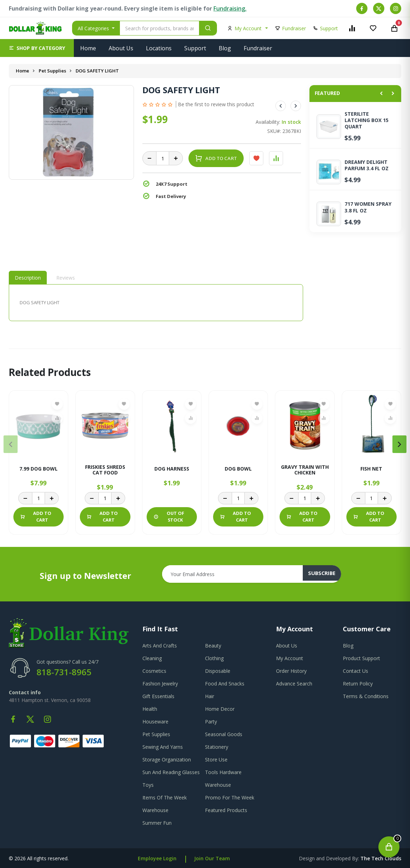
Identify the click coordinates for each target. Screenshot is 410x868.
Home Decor (220, 709)
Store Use (216, 759)
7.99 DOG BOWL (39, 469)
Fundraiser (258, 48)
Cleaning (152, 658)
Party (211, 722)
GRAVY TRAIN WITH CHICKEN (305, 469)
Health (150, 709)
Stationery (217, 747)
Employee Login (157, 858)
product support (361, 658)
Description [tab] (28, 278)
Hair (210, 696)
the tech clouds (381, 858)
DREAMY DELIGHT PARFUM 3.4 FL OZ (367, 165)
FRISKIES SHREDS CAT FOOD (105, 469)
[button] (37, 48)
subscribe (326, 574)
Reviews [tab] (66, 278)
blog (348, 646)
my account (290, 658)
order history (291, 671)
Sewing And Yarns (163, 747)
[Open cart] (389, 847)
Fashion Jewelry (160, 684)
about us (287, 646)
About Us (121, 48)
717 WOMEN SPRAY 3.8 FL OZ (368, 207)
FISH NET (371, 469)
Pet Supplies (53, 71)
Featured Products (226, 810)
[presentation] (11, 444)
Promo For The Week (230, 797)
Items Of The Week (165, 797)
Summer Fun (157, 823)
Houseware (155, 722)
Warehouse (218, 785)
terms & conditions (366, 696)
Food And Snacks (225, 684)
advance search (294, 684)
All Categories (94, 28)
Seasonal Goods (224, 734)
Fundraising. (230, 8)
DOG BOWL (238, 469)
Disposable (218, 671)
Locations (159, 48)
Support (195, 48)
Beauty (213, 646)
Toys (148, 785)
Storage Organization (167, 759)
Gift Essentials (158, 696)
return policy (358, 684)
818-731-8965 (64, 672)
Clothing (214, 658)
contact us (355, 671)
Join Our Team (212, 858)
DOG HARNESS (172, 469)
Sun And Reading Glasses (171, 772)
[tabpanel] (156, 303)
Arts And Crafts (160, 646)
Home (88, 48)
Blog (225, 48)
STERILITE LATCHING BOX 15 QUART (367, 120)
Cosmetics (154, 671)
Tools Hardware (223, 772)
